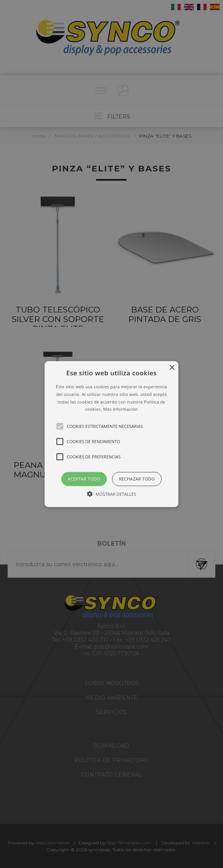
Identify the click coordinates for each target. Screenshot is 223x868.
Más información (121, 409)
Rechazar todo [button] (137, 479)
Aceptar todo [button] (84, 479)
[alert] (111, 434)
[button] (111, 434)
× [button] (172, 368)
